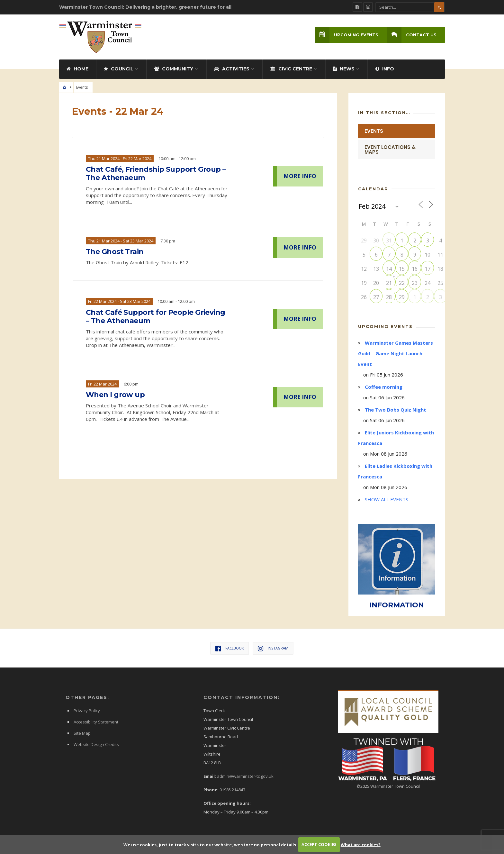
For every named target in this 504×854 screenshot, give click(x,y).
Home (77, 69)
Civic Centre (291, 69)
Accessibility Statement (96, 722)
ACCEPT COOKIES (319, 844)
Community (174, 69)
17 (428, 269)
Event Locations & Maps (390, 150)
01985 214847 (232, 790)
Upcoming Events (346, 35)
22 (402, 283)
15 (402, 269)
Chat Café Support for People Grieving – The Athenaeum (156, 317)
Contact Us (412, 35)
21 (389, 283)
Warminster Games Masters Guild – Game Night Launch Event (396, 353)
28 (389, 297)
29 (402, 297)
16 (415, 269)
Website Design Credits (96, 744)
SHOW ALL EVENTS (387, 499)
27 (376, 297)
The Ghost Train (115, 252)
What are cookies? (361, 844)
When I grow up (115, 395)
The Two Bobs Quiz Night (396, 410)
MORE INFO (300, 176)
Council (119, 69)
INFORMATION (397, 605)
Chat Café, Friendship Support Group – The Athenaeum (156, 174)
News (344, 69)
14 (389, 269)
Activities (232, 69)
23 (415, 283)
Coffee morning (384, 387)
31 (389, 241)
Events (374, 131)
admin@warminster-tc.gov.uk (245, 776)
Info (385, 69)
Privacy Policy (87, 711)
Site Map (82, 733)
